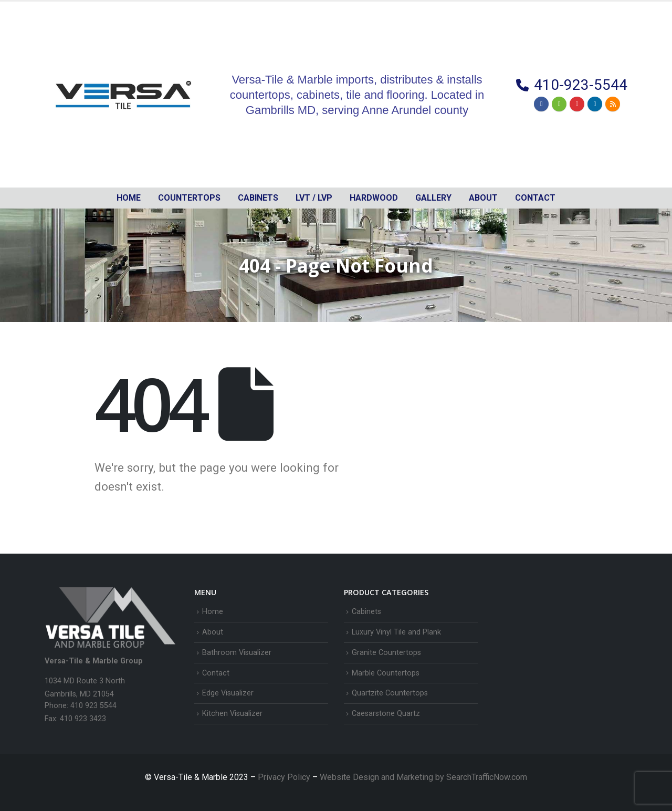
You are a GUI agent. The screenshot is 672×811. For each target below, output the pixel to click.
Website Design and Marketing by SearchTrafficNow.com (423, 777)
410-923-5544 (581, 85)
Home (129, 198)
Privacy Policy (285, 777)
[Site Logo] (123, 95)
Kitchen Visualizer (232, 714)
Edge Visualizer (228, 693)
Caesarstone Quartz (386, 714)
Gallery (433, 198)
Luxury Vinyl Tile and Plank (396, 632)
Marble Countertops (386, 673)
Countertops (189, 198)
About (483, 198)
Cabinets (366, 612)
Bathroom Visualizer (237, 653)
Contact (535, 198)
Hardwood (374, 198)
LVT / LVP (314, 198)
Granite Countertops (386, 653)
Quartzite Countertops (390, 693)
